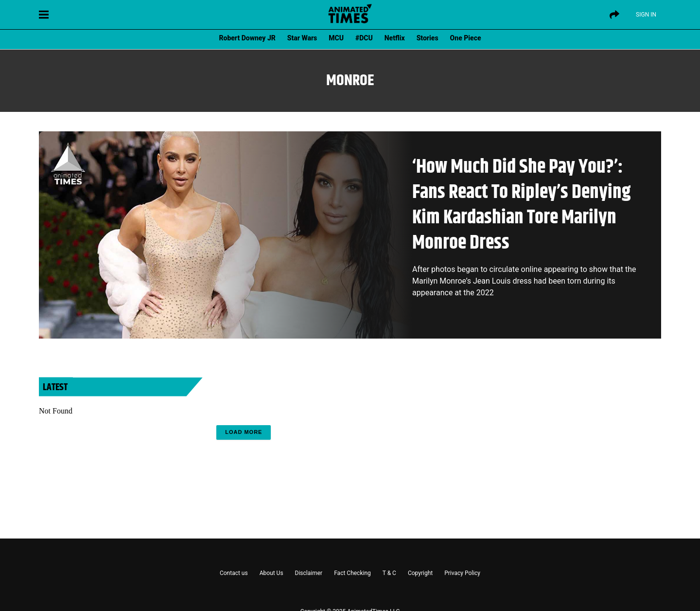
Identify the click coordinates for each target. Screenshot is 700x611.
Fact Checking (352, 573)
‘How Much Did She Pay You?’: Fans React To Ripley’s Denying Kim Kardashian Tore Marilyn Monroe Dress (521, 205)
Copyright (420, 573)
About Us (271, 573)
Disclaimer (309, 573)
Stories (428, 38)
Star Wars (302, 38)
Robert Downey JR (247, 38)
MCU (336, 38)
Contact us (234, 573)
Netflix (395, 38)
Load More (244, 432)
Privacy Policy (462, 573)
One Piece (466, 38)
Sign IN (646, 15)
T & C (389, 573)
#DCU (364, 38)
